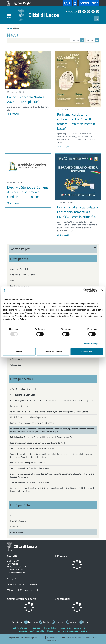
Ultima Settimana (18, 521)
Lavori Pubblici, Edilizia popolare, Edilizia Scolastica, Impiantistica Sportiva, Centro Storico (49, 412)
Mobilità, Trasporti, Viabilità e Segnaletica (28, 417)
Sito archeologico (70, 631)
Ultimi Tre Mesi (17, 532)
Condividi (78, 40)
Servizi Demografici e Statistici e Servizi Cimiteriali (32, 448)
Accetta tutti (87, 352)
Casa (12, 280)
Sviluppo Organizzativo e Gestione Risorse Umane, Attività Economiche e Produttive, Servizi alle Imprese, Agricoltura (52, 475)
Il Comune (61, 556)
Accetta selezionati (53, 352)
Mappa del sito (53, 631)
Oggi (12, 515)
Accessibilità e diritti (19, 269)
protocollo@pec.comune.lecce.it (25, 590)
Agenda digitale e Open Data (22, 395)
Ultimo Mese (16, 527)
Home (10, 28)
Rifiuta (19, 352)
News (17, 28)
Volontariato (15, 365)
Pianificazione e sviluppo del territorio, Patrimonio (32, 423)
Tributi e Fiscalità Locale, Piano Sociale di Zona (30, 482)
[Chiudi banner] (102, 290)
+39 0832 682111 (18, 567)
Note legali (36, 628)
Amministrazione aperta (21, 599)
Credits (84, 631)
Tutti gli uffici (13, 578)
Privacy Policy (50, 628)
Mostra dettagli (91, 344)
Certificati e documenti (20, 286)
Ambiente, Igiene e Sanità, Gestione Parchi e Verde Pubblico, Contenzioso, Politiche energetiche (52, 400)
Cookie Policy (65, 628)
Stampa (93, 40)
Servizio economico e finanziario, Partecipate (30, 468)
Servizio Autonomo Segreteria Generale (27, 463)
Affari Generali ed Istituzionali (23, 389)
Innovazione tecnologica (21, 406)
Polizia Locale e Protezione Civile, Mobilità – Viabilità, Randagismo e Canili (42, 437)
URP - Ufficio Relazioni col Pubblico (22, 584)
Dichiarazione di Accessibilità (31, 631)
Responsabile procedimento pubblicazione (26, 638)
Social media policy (82, 628)
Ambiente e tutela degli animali (24, 275)
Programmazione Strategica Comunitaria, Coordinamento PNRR (38, 443)
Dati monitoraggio (21, 628)
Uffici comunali (17, 359)
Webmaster (52, 638)
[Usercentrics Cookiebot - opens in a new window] (85, 290)
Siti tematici (62, 599)
